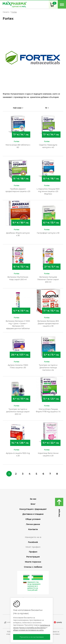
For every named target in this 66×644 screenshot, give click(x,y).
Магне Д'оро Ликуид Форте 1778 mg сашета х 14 (48, 410)
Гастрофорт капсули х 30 (48, 233)
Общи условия (33, 519)
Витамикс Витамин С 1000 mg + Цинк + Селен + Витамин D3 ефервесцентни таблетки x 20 (18, 325)
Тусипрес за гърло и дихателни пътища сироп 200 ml (18, 412)
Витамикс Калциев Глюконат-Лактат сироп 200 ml (48, 279)
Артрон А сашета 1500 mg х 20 (18, 454)
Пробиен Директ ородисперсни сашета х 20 (18, 190)
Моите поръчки (33, 562)
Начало (6, 12)
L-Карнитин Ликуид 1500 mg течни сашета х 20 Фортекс (48, 191)
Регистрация (33, 557)
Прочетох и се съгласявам (32, 637)
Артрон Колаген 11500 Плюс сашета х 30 (18, 366)
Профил (33, 552)
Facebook (33, 542)
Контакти (33, 529)
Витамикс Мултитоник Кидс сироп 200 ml (18, 278)
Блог (33, 504)
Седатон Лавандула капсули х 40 (48, 146)
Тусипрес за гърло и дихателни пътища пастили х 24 (48, 367)
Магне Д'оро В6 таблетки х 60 (18, 146)
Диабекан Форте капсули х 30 (18, 234)
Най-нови (18, 108)
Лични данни (33, 524)
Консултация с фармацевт (33, 509)
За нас (33, 499)
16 (47, 108)
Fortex (17, 141)
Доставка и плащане (33, 514)
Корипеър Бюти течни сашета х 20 (48, 454)
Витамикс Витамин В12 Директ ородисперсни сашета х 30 (48, 323)
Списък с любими (33, 567)
